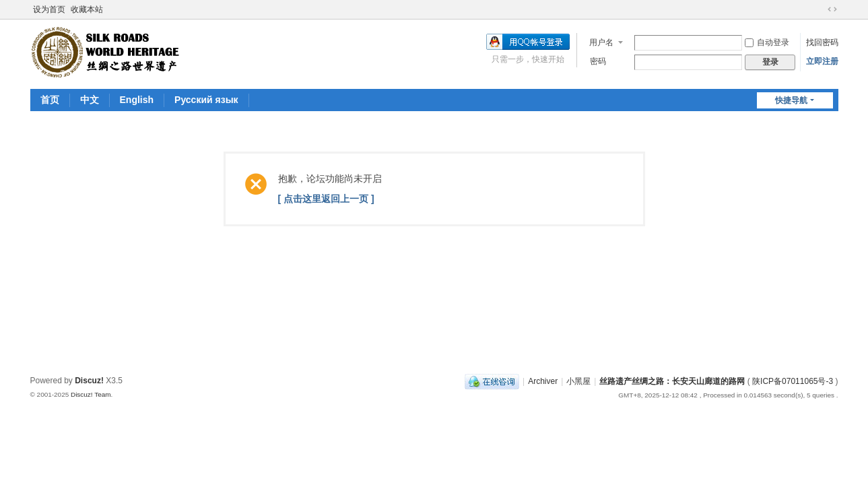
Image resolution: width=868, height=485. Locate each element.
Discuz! (89, 381)
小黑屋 (578, 381)
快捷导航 (791, 100)
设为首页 (49, 9)
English (137, 100)
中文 (90, 100)
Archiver (543, 381)
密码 (598, 61)
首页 (50, 100)
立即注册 (822, 61)
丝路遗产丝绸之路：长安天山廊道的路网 (672, 381)
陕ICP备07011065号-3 (793, 381)
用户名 (601, 42)
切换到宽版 (832, 9)
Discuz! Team (91, 394)
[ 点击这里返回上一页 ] (326, 199)
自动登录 (767, 42)
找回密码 (822, 42)
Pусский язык (206, 100)
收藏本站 (87, 9)
